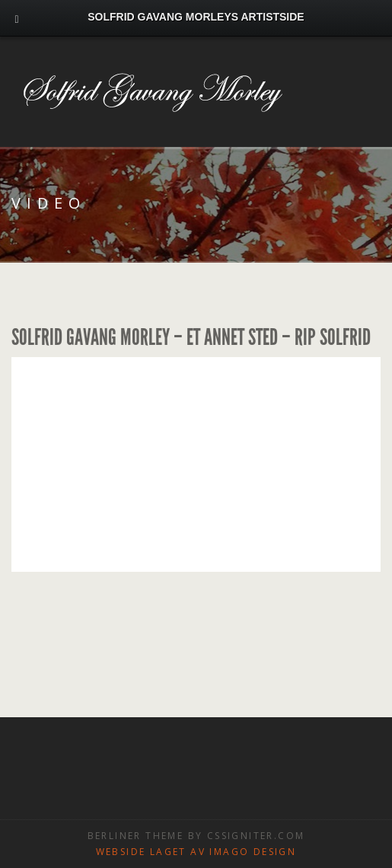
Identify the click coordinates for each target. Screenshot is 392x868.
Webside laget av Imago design (196, 852)
